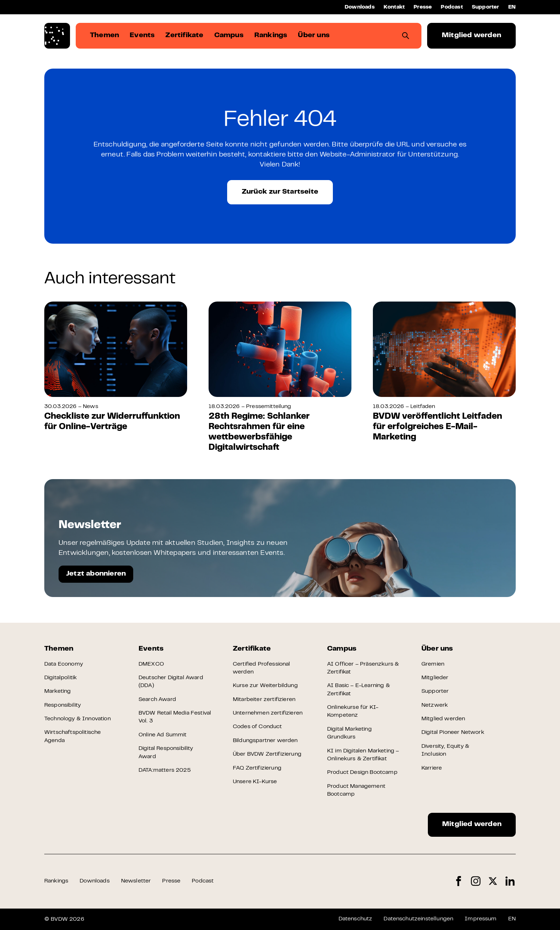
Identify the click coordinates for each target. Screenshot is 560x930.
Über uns (437, 649)
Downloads (360, 7)
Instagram (476, 881)
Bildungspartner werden (265, 741)
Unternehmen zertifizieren (268, 713)
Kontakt (394, 7)
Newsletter (136, 881)
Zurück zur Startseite (280, 192)
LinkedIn (510, 881)
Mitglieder (435, 678)
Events (151, 649)
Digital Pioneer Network (453, 732)
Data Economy (64, 664)
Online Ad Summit (163, 735)
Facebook (459, 881)
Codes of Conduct (257, 727)
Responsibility (62, 705)
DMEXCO (151, 664)
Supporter (486, 7)
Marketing (57, 691)
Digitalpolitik (61, 678)
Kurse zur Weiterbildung (265, 686)
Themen (59, 649)
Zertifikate (252, 649)
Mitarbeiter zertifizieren (264, 700)
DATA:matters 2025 (165, 770)
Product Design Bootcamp (362, 772)
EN (512, 7)
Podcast (452, 7)
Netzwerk (435, 705)
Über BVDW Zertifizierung (267, 754)
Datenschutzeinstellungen (418, 919)
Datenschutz (356, 919)
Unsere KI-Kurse (255, 782)
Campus (342, 649)
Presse (423, 7)
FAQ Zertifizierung (257, 768)
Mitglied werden (471, 36)
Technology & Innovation (77, 719)
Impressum (481, 919)
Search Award (157, 700)
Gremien (433, 664)
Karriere (432, 768)
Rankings (56, 881)
